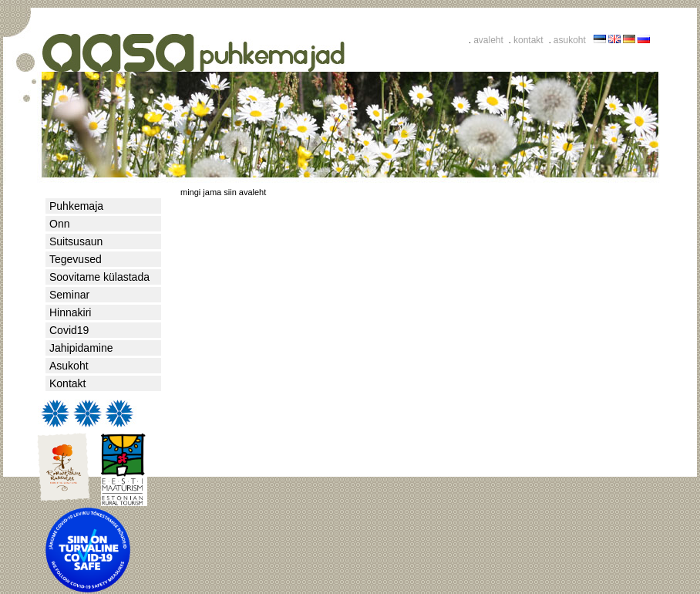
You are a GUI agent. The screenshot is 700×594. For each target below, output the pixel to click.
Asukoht (69, 366)
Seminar (69, 295)
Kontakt (67, 383)
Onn (59, 224)
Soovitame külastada (99, 277)
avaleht (488, 40)
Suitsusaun (76, 241)
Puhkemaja (76, 206)
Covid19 (69, 330)
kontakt (528, 40)
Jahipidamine (81, 348)
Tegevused (76, 259)
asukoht (570, 40)
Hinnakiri (70, 312)
